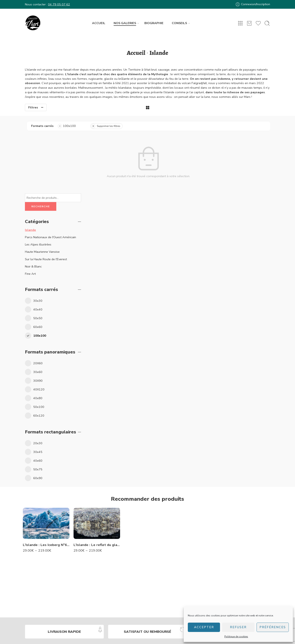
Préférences (273, 627)
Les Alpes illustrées (38, 167)
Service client (168, 588)
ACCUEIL (99, 23)
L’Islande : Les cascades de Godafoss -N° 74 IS (198, 467)
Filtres (33, 107)
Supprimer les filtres (168, 126)
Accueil (136, 53)
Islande (30, 152)
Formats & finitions (172, 602)
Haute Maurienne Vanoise (42, 174)
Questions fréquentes (173, 583)
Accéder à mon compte (175, 578)
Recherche (41, 129)
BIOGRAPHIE (154, 23)
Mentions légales (181, 636)
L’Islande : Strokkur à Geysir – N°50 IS (147, 506)
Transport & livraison (173, 607)
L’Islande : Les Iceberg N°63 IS (46, 467)
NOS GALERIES (125, 23)
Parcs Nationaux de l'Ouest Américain (50, 160)
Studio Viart (221, 578)
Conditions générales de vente (146, 636)
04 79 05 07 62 (59, 4)
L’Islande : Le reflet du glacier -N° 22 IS (97, 467)
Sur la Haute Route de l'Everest (46, 182)
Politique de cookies (236, 637)
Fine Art (30, 196)
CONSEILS (179, 23)
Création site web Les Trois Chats (164, 642)
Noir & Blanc (33, 189)
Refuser (238, 627)
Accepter (204, 627)
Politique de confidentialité (105, 636)
